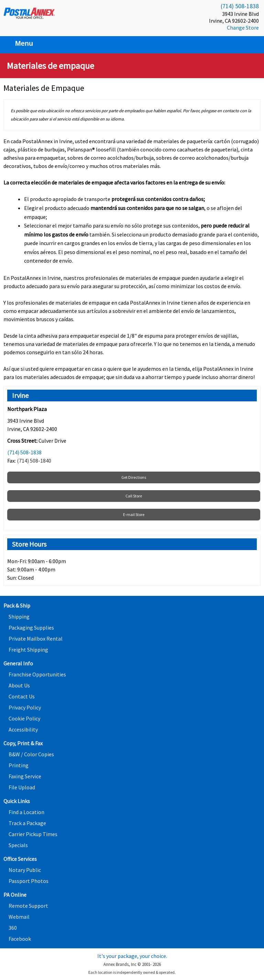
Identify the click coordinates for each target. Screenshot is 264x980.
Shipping (19, 617)
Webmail (19, 917)
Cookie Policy (24, 718)
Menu (20, 43)
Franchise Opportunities (37, 674)
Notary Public (25, 870)
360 (13, 928)
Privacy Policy (25, 707)
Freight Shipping (28, 650)
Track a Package (27, 823)
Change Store (243, 28)
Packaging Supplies (31, 628)
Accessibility (23, 729)
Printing (19, 765)
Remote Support (28, 906)
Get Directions (134, 477)
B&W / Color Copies (31, 754)
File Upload (22, 787)
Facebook (20, 939)
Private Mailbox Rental (36, 639)
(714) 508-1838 (240, 6)
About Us (19, 685)
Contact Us (22, 696)
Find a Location (26, 812)
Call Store (134, 496)
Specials (18, 845)
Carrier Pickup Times (33, 834)
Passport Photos (29, 881)
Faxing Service (25, 776)
